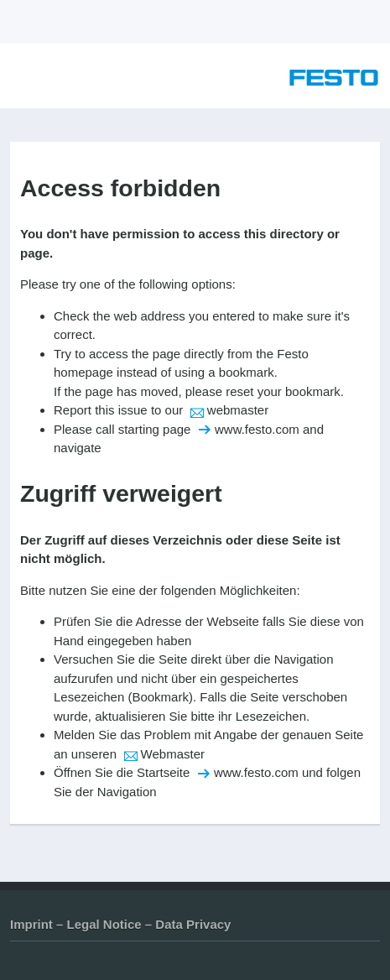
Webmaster (173, 754)
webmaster (238, 410)
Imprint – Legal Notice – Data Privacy (120, 924)
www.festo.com (257, 429)
